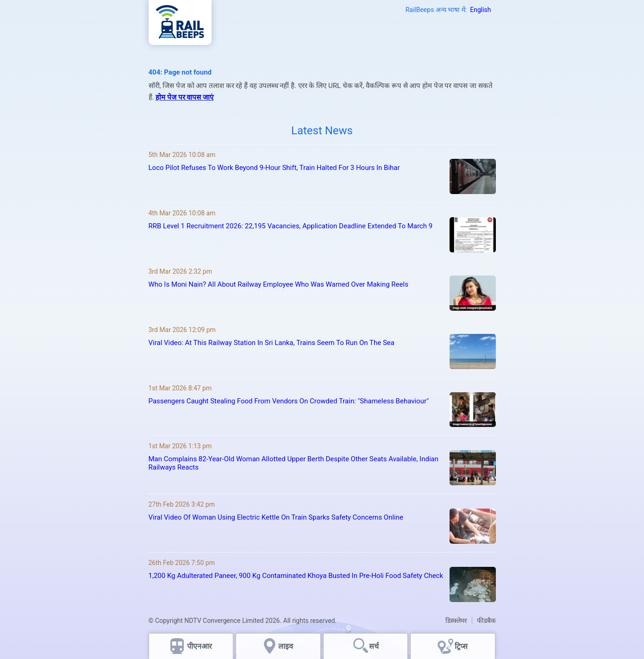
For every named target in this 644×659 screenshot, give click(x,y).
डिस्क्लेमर (456, 621)
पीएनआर (200, 646)
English (480, 10)
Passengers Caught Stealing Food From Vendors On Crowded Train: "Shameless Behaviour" (289, 401)
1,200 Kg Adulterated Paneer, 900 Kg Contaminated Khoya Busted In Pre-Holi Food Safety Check (296, 576)
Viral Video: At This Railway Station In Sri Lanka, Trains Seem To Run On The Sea (272, 343)
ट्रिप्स (461, 646)
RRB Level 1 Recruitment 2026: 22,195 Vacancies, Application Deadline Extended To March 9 (291, 226)
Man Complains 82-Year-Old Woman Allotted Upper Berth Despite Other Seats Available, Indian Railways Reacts (294, 463)
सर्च (374, 646)
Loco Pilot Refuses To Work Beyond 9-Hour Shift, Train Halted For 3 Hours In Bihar (274, 168)
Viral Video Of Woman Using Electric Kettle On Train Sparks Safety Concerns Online (276, 517)
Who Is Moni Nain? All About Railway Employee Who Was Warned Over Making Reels (278, 284)
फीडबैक (486, 621)
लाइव (287, 646)
